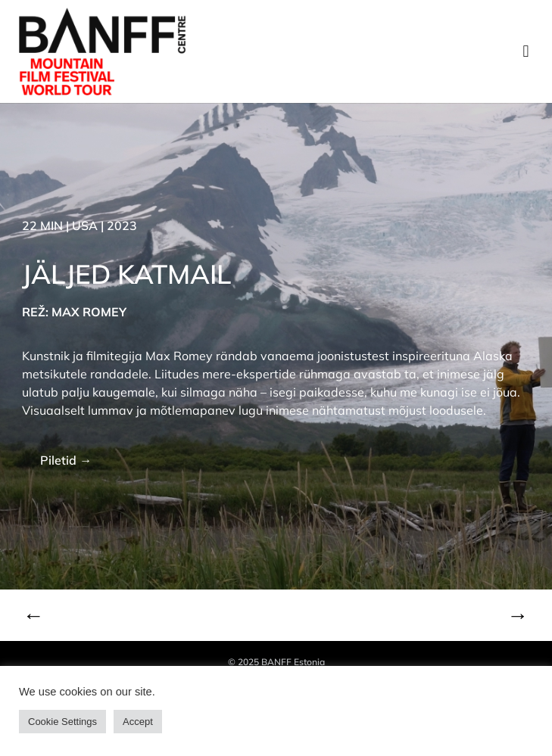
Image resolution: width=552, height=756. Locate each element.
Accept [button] (138, 722)
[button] (526, 52)
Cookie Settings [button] (62, 722)
